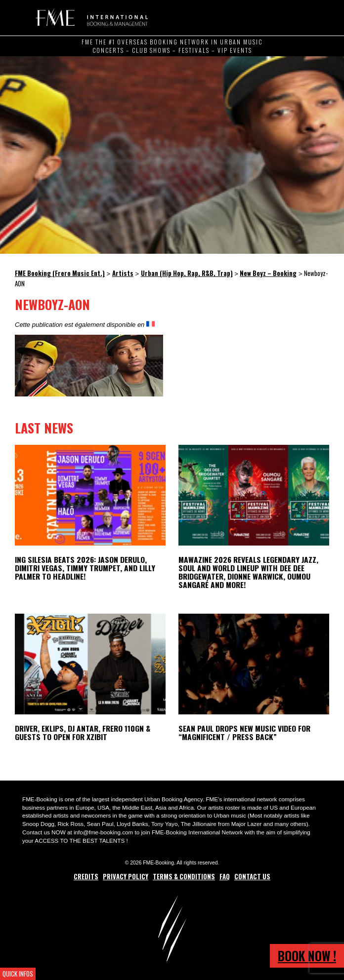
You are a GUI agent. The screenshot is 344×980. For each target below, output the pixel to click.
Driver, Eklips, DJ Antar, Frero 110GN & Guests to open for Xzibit (83, 732)
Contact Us (252, 876)
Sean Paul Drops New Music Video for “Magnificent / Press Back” (244, 732)
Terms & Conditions (184, 876)
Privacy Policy (126, 876)
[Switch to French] (150, 324)
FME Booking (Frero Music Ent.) (90, 17)
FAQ (225, 876)
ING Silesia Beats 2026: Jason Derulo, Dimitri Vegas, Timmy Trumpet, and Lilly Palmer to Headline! (85, 568)
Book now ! (307, 956)
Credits (86, 876)
